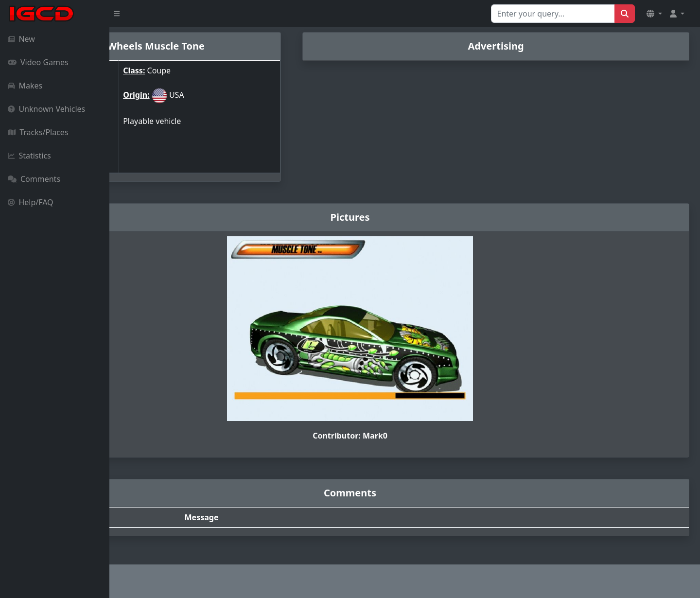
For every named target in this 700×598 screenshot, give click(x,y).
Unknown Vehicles (46, 109)
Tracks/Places (38, 132)
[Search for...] (553, 14)
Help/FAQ (31, 202)
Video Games (38, 62)
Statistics (29, 156)
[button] (654, 14)
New (21, 39)
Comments (34, 179)
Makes (25, 86)
